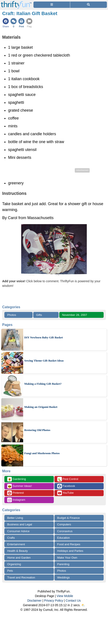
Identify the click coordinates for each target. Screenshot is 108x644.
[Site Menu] (52, 5)
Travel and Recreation (21, 577)
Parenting (63, 564)
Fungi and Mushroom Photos (42, 453)
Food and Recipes (69, 544)
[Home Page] (16, 3)
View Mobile (65, 596)
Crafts (11, 538)
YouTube (65, 493)
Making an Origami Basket (41, 407)
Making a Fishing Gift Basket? (43, 384)
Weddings (64, 577)
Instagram (16, 500)
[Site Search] (89, 5)
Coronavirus (65, 531)
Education (64, 538)
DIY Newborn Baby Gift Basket (44, 337)
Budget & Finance (69, 518)
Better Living (15, 518)
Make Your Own (67, 558)
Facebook (66, 486)
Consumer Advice (18, 531)
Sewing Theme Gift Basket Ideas (44, 361)
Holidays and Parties (70, 551)
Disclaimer (34, 601)
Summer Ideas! (20, 486)
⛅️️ (83, 605)
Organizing (14, 564)
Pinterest (16, 493)
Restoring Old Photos (37, 430)
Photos (12, 315)
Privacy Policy (53, 601)
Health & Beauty (17, 551)
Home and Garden (19, 558)
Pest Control (68, 479)
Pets (10, 571)
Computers (64, 524)
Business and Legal (20, 524)
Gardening (17, 479)
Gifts (39, 315)
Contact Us (73, 601)
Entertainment (16, 544)
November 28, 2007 (75, 315)
